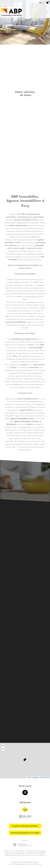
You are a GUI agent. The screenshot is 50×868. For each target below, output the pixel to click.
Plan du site (9, 853)
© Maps (35, 777)
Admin (28, 855)
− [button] (3, 749)
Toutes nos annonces (38, 855)
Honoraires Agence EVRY (13, 855)
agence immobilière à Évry (22, 419)
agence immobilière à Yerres (26, 421)
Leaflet (29, 777)
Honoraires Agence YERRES (35, 853)
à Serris (30, 424)
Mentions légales (20, 853)
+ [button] (3, 746)
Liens (24, 855)
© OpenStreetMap (45, 777)
